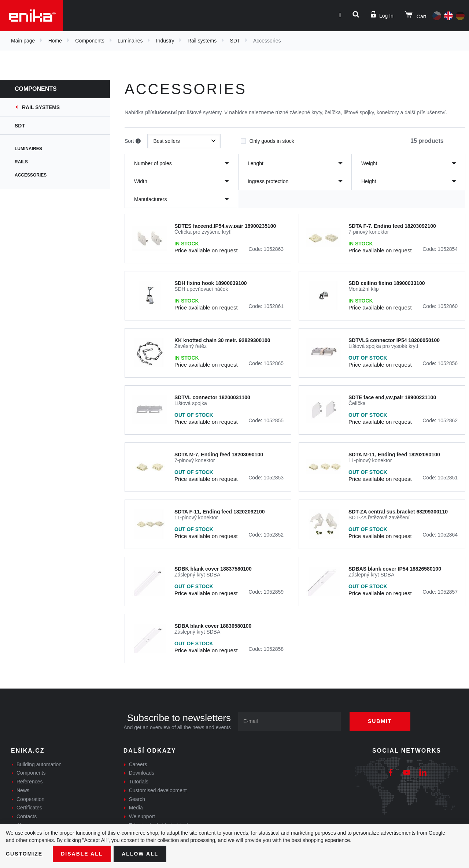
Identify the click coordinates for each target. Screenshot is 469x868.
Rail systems (202, 41)
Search (137, 799)
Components (90, 41)
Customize (24, 854)
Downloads (142, 773)
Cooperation (30, 799)
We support (142, 816)
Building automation (39, 764)
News (23, 790)
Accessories (31, 175)
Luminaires (130, 41)
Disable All (82, 854)
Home (55, 41)
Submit (380, 721)
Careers (138, 764)
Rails (21, 162)
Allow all (140, 854)
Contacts (27, 816)
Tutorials (139, 782)
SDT (235, 41)
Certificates (29, 808)
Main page (23, 41)
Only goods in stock (267, 139)
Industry (165, 41)
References (30, 782)
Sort (133, 141)
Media (136, 808)
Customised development (158, 790)
